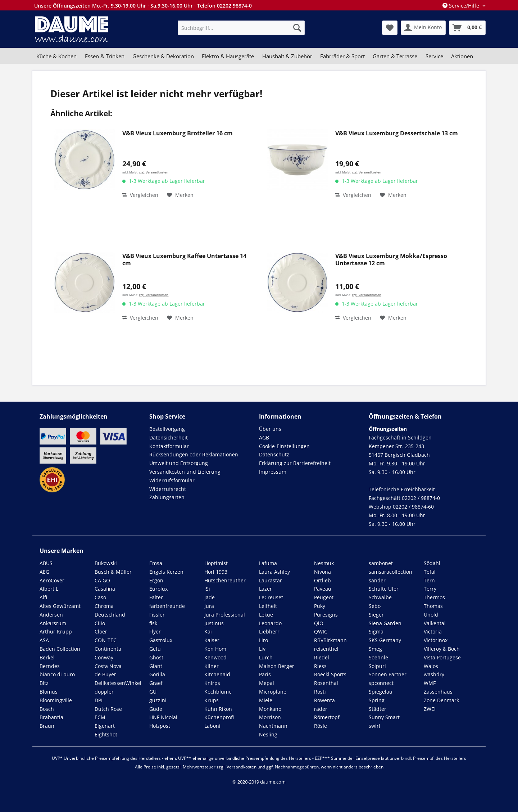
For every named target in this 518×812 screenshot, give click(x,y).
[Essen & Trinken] (104, 56)
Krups (212, 700)
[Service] (434, 56)
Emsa (156, 563)
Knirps (212, 683)
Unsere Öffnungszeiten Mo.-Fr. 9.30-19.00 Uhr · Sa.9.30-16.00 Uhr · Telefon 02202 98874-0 (143, 6)
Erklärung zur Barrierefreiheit (295, 463)
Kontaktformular (169, 446)
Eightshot (106, 734)
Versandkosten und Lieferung (185, 472)
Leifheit (268, 606)
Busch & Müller (113, 572)
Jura (209, 606)
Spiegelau (381, 692)
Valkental (435, 623)
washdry (434, 674)
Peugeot (324, 597)
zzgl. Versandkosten (154, 172)
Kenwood (215, 657)
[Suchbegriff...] (241, 28)
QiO (319, 623)
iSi (207, 589)
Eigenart (105, 726)
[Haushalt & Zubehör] (287, 56)
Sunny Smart (384, 717)
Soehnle (378, 657)
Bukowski (106, 563)
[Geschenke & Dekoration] (163, 56)
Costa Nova (108, 666)
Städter (378, 709)
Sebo (375, 606)
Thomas (433, 606)
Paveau (323, 589)
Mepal (267, 683)
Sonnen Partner (388, 674)
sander (377, 580)
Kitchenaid (217, 674)
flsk (153, 623)
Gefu (155, 649)
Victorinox (436, 640)
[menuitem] (241, 28)
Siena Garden (385, 623)
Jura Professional (225, 615)
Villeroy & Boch (442, 649)
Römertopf (327, 717)
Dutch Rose (108, 709)
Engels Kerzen (166, 572)
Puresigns (326, 615)
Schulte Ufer (384, 589)
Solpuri (377, 666)
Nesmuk (324, 563)
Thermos (434, 597)
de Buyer (105, 674)
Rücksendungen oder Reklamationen (194, 454)
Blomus (49, 692)
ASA (44, 640)
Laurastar (271, 580)
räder (321, 709)
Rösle (321, 726)
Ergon (156, 580)
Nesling (268, 734)
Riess (320, 666)
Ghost (156, 657)
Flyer (155, 631)
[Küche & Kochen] (56, 56)
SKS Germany (385, 640)
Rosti (320, 692)
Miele (266, 700)
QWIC (321, 631)
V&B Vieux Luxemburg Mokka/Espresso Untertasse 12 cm (391, 260)
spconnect (381, 683)
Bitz (44, 683)
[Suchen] (297, 28)
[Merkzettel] (390, 28)
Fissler (157, 615)
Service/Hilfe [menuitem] (462, 6)
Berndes (50, 666)
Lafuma (268, 563)
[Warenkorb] (467, 28)
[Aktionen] (462, 56)
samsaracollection (390, 572)
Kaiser (212, 640)
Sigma (376, 631)
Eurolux (158, 589)
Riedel (322, 657)
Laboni (212, 726)
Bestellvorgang (167, 429)
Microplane (273, 692)
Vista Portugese (442, 657)
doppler (104, 692)
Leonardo (270, 623)
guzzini (158, 700)
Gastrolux (161, 640)
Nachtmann (273, 726)
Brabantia (51, 717)
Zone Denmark (441, 700)
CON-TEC (106, 640)
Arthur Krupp (56, 631)
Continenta (108, 649)
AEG (44, 572)
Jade (210, 597)
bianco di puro (57, 674)
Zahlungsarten (167, 497)
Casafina (105, 589)
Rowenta (324, 700)
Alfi (43, 597)
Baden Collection (60, 649)
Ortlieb (322, 580)
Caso (100, 597)
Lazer (265, 589)
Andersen (51, 615)
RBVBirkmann (330, 640)
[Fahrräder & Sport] (342, 56)
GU (153, 692)
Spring (377, 700)
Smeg (375, 649)
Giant (156, 666)
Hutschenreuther (225, 580)
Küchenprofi (219, 717)
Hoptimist (216, 563)
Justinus (214, 623)
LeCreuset (271, 597)
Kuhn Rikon (218, 709)
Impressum (273, 472)
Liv (262, 649)
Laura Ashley (274, 572)
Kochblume (218, 692)
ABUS (46, 563)
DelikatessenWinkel (118, 683)
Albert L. (50, 589)
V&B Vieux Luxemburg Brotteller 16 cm (178, 133)
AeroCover (52, 580)
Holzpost (160, 726)
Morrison (270, 717)
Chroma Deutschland (110, 610)
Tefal (430, 572)
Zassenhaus (438, 692)
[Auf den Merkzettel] (180, 195)
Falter (156, 597)
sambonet (381, 563)
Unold (431, 615)
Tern (429, 580)
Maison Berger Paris (277, 670)
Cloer (101, 631)
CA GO (102, 580)
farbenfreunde (167, 606)
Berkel (47, 657)
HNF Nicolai (163, 717)
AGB (264, 437)
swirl (374, 726)
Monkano (270, 709)
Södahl (432, 563)
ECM (100, 717)
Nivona (322, 572)
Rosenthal (326, 683)
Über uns (270, 429)
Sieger (376, 615)
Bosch (47, 709)
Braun (47, 726)
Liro (263, 640)
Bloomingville (56, 700)
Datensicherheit (169, 437)
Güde (156, 709)
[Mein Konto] (423, 28)
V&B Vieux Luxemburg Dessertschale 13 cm (397, 133)
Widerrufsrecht (168, 489)
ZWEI (430, 709)
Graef (156, 683)
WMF (430, 683)
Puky (320, 606)
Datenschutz (274, 454)
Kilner (212, 666)
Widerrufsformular (172, 480)
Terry (430, 589)
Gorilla (157, 674)
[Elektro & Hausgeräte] (228, 56)
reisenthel (326, 649)
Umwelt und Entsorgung (179, 463)
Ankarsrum (53, 623)
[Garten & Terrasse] (395, 56)
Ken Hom (215, 649)
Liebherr (269, 631)
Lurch (266, 657)
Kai (208, 631)
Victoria (433, 631)
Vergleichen (140, 195)
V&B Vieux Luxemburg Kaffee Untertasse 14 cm (184, 260)
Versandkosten (242, 767)
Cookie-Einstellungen (284, 446)
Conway (104, 657)
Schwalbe (380, 597)
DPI (99, 700)
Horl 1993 (216, 572)
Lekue (266, 615)
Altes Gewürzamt (60, 606)
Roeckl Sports (330, 674)
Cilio (100, 623)
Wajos (431, 666)
